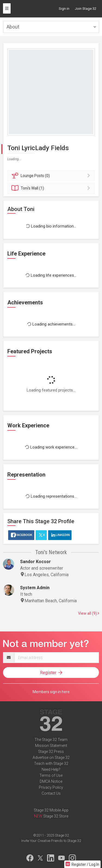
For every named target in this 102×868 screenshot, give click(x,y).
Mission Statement (51, 746)
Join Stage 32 (86, 9)
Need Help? (51, 769)
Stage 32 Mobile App (51, 810)
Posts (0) (52, 176)
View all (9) (89, 613)
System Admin (35, 588)
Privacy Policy (51, 787)
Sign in (64, 9)
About (13, 27)
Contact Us (51, 793)
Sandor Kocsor (35, 562)
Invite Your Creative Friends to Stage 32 (51, 841)
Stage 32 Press (51, 752)
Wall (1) (52, 188)
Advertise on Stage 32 (51, 757)
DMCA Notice (51, 781)
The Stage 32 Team (51, 740)
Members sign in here (51, 692)
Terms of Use (51, 775)
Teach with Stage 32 (51, 763)
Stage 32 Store (56, 816)
